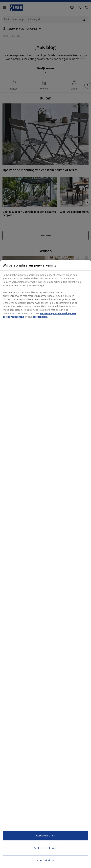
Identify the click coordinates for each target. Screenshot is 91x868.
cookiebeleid (40, 317)
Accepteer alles (45, 836)
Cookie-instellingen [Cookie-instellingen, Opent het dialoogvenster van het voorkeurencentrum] (45, 848)
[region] (45, 564)
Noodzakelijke (45, 860)
